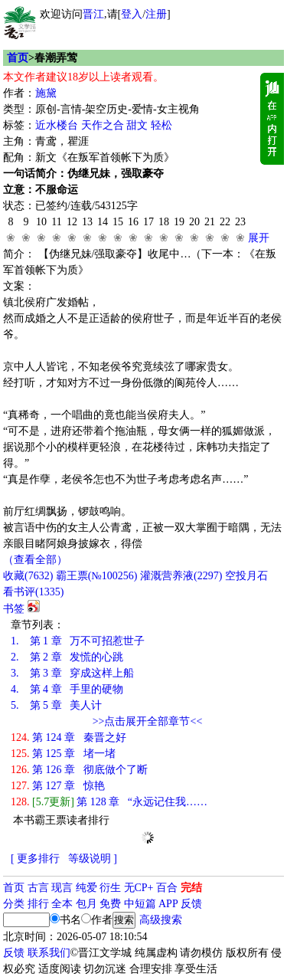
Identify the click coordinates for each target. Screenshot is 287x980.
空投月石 (246, 576)
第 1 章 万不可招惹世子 (78, 641)
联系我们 (49, 953)
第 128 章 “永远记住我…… (109, 802)
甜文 (137, 125)
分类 (14, 904)
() (28, 576)
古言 (38, 888)
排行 (38, 904)
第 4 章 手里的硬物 (67, 689)
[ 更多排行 (35, 859)
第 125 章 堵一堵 (63, 754)
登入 (132, 14)
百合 (167, 888)
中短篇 (140, 904)
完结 (191, 888)
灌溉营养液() (181, 576)
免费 (110, 904)
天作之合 (103, 125)
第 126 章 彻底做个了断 (79, 770)
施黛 (46, 93)
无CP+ (139, 888)
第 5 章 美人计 (56, 705)
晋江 (93, 14)
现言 (62, 888)
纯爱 (86, 888)
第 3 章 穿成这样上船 (72, 673)
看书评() (33, 592)
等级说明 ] (93, 859)
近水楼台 (57, 125)
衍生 (110, 888)
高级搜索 (161, 920)
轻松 (161, 125)
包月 (86, 904)
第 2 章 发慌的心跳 (67, 657)
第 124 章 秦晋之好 (68, 737)
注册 (156, 14)
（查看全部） (35, 560)
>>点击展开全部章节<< (148, 721)
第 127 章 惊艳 (58, 786)
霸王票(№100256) (97, 576)
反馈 (191, 904)
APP (168, 904)
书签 (14, 609)
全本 (62, 904)
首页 (18, 58)
